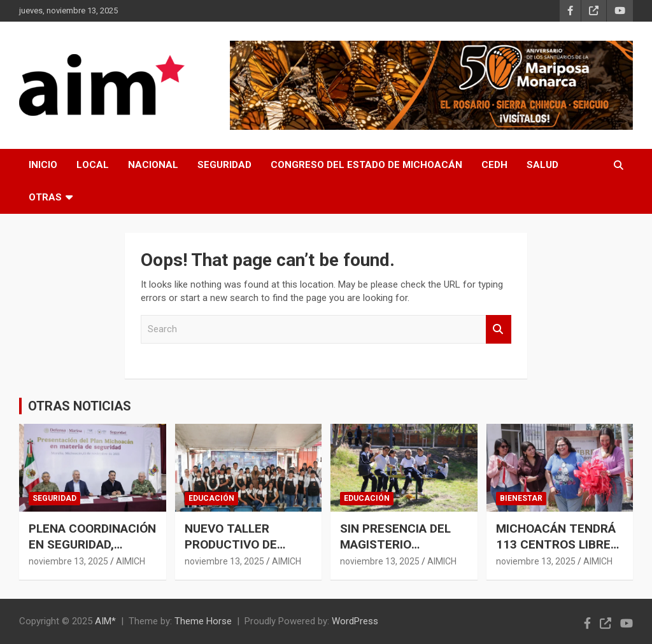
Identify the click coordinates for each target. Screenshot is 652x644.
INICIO (43, 165)
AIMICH (131, 561)
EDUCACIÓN (211, 498)
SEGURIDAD (224, 165)
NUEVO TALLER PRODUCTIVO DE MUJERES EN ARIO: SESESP (237, 552)
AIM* (105, 621)
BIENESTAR (521, 498)
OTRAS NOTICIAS (80, 406)
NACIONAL (153, 165)
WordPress (355, 621)
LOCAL (93, 165)
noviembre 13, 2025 (68, 561)
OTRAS (45, 197)
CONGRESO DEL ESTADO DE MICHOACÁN (366, 165)
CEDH (494, 165)
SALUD (542, 165)
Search (499, 329)
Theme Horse (203, 621)
